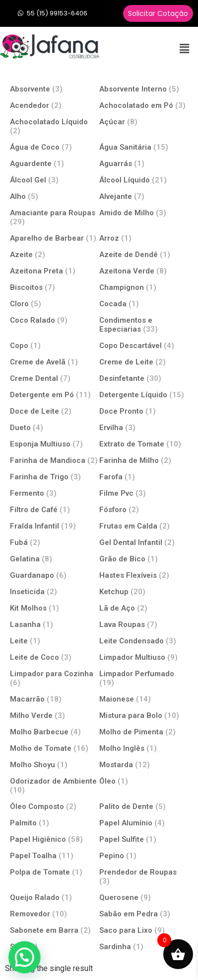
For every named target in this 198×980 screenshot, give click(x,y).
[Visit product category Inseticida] (55, 591)
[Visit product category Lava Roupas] (144, 624)
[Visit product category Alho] (55, 196)
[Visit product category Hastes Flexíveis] (144, 575)
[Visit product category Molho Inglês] (144, 748)
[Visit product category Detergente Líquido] (144, 395)
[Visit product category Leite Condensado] (144, 641)
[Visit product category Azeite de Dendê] (144, 254)
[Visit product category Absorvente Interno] (144, 89)
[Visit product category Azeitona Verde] (144, 271)
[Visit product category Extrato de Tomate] (144, 444)
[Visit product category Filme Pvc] (144, 493)
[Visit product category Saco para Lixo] (144, 930)
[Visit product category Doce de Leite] (55, 411)
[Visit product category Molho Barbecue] (55, 732)
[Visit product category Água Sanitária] (144, 147)
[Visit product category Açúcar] (144, 122)
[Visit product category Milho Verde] (55, 715)
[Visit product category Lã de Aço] (144, 608)
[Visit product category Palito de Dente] (144, 806)
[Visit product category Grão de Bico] (144, 559)
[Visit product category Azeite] (55, 254)
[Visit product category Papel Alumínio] (144, 823)
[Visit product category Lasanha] (55, 624)
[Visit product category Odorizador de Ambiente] (55, 785)
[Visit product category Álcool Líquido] (144, 180)
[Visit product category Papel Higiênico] (55, 839)
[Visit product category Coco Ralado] (55, 320)
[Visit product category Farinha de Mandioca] (55, 460)
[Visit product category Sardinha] (144, 946)
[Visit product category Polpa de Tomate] (55, 872)
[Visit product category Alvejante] (144, 196)
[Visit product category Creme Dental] (55, 378)
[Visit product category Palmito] (55, 823)
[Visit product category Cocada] (144, 304)
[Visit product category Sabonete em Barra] (55, 930)
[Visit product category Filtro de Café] (55, 509)
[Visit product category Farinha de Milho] (144, 460)
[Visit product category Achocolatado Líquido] (55, 126)
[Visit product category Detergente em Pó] (55, 395)
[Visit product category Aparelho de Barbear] (55, 238)
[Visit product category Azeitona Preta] (55, 271)
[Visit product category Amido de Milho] (144, 213)
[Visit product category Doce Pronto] (144, 411)
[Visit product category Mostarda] (144, 764)
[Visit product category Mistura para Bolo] (144, 715)
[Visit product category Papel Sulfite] (144, 839)
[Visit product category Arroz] (144, 238)
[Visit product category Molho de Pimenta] (144, 732)
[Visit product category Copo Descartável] (144, 345)
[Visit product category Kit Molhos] (55, 608)
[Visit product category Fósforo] (144, 509)
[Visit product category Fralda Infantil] (55, 526)
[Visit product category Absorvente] (55, 89)
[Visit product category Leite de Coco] (55, 657)
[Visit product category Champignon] (144, 287)
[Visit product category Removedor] (55, 914)
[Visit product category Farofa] (144, 477)
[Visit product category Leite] (55, 641)
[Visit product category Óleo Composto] (55, 806)
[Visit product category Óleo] (144, 781)
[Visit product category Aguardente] (55, 163)
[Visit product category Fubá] (55, 542)
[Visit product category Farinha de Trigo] (55, 477)
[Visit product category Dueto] (55, 427)
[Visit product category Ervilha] (144, 427)
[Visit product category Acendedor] (55, 105)
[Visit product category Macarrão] (55, 699)
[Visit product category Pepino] (144, 855)
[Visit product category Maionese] (144, 699)
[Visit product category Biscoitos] (55, 287)
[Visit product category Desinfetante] (144, 378)
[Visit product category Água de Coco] (55, 147)
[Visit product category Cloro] (55, 304)
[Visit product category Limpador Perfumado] (144, 678)
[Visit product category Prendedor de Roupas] (144, 876)
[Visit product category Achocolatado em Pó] (144, 105)
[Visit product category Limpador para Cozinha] (55, 678)
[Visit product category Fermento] (55, 493)
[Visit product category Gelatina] (55, 559)
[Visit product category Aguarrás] (144, 163)
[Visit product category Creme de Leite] (144, 362)
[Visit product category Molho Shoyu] (55, 764)
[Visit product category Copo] (55, 345)
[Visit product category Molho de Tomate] (55, 748)
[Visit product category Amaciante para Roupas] (55, 217)
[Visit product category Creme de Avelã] (55, 362)
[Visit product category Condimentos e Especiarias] (144, 324)
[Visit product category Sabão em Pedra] (144, 914)
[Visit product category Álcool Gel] (55, 180)
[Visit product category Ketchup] (144, 591)
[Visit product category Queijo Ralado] (55, 897)
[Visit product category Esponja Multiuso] (55, 444)
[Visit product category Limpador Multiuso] (144, 657)
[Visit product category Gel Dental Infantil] (144, 542)
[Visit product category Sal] (55, 946)
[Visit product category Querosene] (144, 897)
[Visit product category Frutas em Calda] (144, 526)
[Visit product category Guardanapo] (55, 575)
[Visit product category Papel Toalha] (55, 855)
